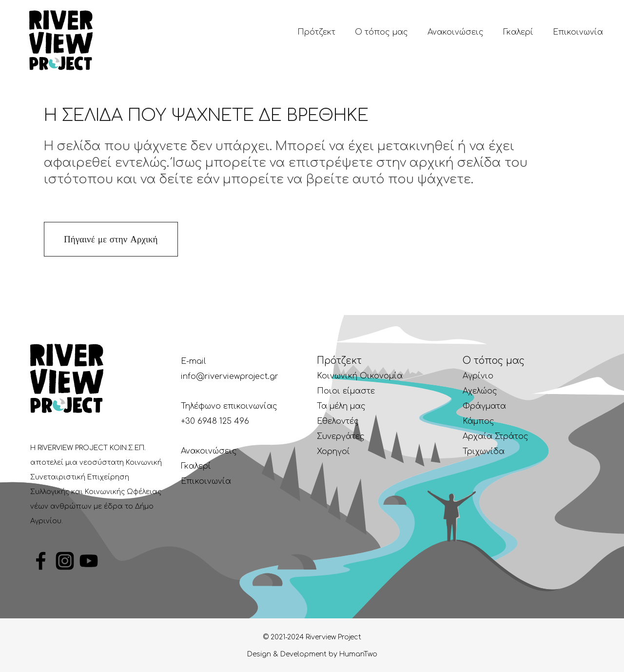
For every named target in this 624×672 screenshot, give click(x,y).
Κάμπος (478, 421)
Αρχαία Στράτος (496, 436)
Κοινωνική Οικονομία (360, 376)
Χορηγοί (333, 452)
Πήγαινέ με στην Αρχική (111, 239)
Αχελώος (480, 391)
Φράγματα (484, 406)
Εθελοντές (338, 421)
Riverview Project (332, 637)
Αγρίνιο (478, 376)
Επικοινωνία (206, 481)
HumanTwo (358, 654)
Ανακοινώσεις (209, 451)
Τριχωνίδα (484, 452)
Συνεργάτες (341, 436)
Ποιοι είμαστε (346, 391)
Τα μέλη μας (341, 406)
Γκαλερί (196, 466)
